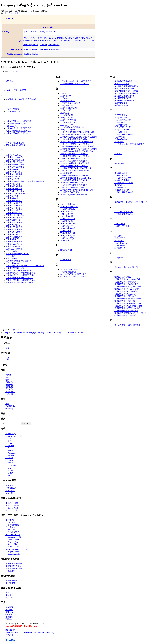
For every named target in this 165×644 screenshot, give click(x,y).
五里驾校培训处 (121, 248)
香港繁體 (9, 385)
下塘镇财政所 (66, 231)
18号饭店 (10, 81)
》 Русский (10, 455)
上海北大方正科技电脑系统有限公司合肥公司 (78, 137)
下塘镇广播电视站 (67, 209)
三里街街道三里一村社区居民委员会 (21, 273)
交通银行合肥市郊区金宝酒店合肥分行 (130, 313)
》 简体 (8, 441)
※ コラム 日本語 (12, 510)
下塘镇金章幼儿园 (67, 233)
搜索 (16, 13)
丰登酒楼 (118, 154)
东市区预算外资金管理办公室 (126, 93)
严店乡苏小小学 (121, 132)
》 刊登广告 (10, 530)
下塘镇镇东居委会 (67, 236)
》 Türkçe (9, 458)
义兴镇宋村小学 (121, 175)
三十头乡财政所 (12, 239)
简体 (7, 377)
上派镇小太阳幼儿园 (68, 108)
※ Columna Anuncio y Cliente (17, 549)
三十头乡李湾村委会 (14, 210)
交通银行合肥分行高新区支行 (126, 311)
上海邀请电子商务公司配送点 (72, 187)
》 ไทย (8, 468)
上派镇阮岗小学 (67, 125)
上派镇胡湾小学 (67, 118)
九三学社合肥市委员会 (124, 212)
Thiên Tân (35, 32)
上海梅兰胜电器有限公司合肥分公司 (75, 163)
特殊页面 (9, 612)
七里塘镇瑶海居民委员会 (16, 124)
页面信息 (9, 619)
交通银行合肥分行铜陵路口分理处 (128, 303)
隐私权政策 (10, 630)
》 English (9, 443)
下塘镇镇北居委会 (67, 238)
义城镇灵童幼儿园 (122, 190)
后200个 (16, 71)
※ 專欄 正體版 (12, 503)
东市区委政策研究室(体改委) (126, 86)
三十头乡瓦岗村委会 (14, 227)
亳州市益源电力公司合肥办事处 (127, 325)
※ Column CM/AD (13, 535)
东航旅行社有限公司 (123, 105)
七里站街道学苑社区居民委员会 (19, 128)
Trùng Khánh (54, 32)
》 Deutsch (10, 448)
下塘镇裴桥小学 (67, 226)
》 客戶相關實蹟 (12, 525)
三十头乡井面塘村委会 (15, 167)
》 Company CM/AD (13, 537)
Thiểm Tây (27, 45)
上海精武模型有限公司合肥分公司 (74, 180)
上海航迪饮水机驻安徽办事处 (72, 183)
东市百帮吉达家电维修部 (125, 96)
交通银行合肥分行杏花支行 (125, 294)
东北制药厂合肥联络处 (124, 81)
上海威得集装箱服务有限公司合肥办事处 (77, 142)
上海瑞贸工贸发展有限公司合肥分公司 (76, 168)
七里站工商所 (11, 126)
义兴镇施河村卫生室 (123, 178)
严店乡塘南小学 (121, 125)
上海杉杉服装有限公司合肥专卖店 (74, 159)
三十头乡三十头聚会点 (15, 160)
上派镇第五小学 (67, 115)
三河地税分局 (11, 258)
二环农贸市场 (120, 224)
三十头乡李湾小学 (13, 208)
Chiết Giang (65, 38)
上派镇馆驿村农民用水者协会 (72, 127)
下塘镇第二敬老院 (67, 224)
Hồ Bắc (41, 40)
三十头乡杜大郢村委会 (15, 215)
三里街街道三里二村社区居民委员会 (21, 275)
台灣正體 (9, 394)
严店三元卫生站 (121, 115)
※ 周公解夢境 (11, 581)
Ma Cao (35, 54)
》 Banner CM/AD (13, 539)
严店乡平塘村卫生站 (123, 127)
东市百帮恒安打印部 (123, 98)
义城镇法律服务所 (122, 188)
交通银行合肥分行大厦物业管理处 (128, 287)
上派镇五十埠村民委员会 (70, 103)
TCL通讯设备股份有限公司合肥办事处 (21, 99)
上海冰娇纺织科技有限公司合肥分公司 (76, 134)
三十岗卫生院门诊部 (14, 246)
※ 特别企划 (10, 527)
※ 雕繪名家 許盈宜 (13, 566)
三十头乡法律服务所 (14, 222)
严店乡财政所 (120, 137)
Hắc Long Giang (54, 45)
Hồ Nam (48, 40)
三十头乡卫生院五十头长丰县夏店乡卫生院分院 (25, 181)
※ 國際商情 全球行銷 (14, 564)
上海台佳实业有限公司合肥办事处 (74, 139)
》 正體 (8, 438)
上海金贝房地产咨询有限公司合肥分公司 (77, 190)
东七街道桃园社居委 (68, 272)
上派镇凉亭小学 (67, 106)
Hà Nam (34, 40)
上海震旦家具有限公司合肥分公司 (74, 195)
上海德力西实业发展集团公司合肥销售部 (77, 151)
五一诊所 (118, 236)
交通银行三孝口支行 (123, 277)
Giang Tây (90, 38)
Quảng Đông (57, 40)
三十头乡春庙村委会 (14, 206)
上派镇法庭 (65, 113)
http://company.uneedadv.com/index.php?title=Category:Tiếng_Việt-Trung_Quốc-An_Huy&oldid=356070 (45, 332)
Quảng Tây (60, 49)
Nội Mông (35, 49)
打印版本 (9, 614)
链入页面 (9, 607)
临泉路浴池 (119, 163)
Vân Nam (91, 40)
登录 (7, 348)
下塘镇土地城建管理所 (69, 207)
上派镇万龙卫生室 (67, 101)
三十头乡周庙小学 (13, 184)
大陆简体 (9, 382)
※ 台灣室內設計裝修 (14, 568)
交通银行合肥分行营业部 (125, 301)
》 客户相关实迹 (12, 532)
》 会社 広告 (11, 544)
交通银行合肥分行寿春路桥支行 (127, 289)
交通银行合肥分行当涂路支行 (126, 291)
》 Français (10, 460)
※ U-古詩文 (10, 493)
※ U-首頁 (9, 485)
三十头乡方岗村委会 (14, 203)
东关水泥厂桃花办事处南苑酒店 (73, 277)
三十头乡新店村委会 (14, 201)
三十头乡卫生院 (12, 179)
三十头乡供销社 (12, 169)
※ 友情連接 (10, 571)
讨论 (7, 360)
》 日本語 (9, 473)
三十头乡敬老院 (12, 198)
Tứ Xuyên (74, 40)
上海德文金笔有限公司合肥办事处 (74, 154)
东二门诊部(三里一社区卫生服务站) (75, 274)
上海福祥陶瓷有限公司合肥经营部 (74, 175)
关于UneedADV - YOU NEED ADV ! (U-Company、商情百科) (30, 633)
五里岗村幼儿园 (121, 243)
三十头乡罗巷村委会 (14, 230)
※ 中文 (8, 593)
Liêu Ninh (40, 38)
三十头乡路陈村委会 (14, 242)
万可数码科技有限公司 (15, 143)
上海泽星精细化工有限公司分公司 (74, 166)
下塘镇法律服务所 (67, 219)
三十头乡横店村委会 (14, 218)
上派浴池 (64, 98)
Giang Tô (56, 38)
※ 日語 (8, 595)
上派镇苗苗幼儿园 (67, 122)
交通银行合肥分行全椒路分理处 (127, 279)
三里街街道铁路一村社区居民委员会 (75, 84)
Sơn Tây (33, 38)
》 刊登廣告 (10, 522)
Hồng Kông (27, 54)
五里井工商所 (120, 238)
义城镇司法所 (120, 185)
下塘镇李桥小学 (67, 216)
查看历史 (9, 409)
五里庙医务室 (120, 246)
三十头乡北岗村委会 (14, 174)
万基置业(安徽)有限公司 (16, 145)
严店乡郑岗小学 (121, 139)
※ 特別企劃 (10, 520)
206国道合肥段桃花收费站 (16, 90)
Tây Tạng (26, 49)
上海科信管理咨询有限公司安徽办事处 (76, 178)
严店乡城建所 (120, 122)
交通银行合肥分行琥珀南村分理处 (128, 299)
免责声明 (9, 635)
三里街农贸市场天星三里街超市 (19, 271)
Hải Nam (66, 40)
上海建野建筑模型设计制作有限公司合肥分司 (78, 149)
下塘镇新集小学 (67, 214)
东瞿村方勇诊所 (121, 103)
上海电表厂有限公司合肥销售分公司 (75, 171)
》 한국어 (9, 463)
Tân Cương (51, 49)
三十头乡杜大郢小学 (14, 213)
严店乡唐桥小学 (121, 118)
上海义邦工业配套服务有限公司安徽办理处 (78, 132)
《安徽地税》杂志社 (14, 111)
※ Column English (12, 508)
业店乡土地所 (66, 260)
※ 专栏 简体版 (12, 505)
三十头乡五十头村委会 (15, 165)
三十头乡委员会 (12, 196)
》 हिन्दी (8, 476)
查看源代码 (10, 406)
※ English (9, 598)
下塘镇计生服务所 (67, 228)
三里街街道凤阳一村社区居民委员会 (21, 280)
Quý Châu (83, 40)
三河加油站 (10, 256)
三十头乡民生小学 (13, 220)
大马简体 (9, 389)
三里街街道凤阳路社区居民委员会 (20, 283)
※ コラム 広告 (12, 542)
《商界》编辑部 (12, 109)
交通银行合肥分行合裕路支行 (126, 284)
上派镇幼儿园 (66, 110)
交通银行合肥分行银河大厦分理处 (128, 306)
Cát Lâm (48, 38)
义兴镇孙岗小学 (121, 173)
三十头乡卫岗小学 (13, 177)
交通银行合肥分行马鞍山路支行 (127, 308)
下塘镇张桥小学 (67, 211)
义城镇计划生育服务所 (124, 192)
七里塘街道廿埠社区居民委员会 (19, 121)
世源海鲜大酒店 (67, 250)
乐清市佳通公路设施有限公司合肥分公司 (131, 202)
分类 (7, 358)
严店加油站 (119, 142)
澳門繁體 (9, 387)
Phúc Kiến (81, 38)
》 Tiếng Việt (11, 465)
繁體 (7, 380)
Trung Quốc (10, 18)
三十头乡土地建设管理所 (16, 193)
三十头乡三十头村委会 (15, 157)
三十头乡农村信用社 (14, 172)
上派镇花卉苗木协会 (68, 120)
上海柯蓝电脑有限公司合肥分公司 (74, 161)
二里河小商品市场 (122, 226)
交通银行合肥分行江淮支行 (125, 296)
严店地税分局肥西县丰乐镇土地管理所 (130, 144)
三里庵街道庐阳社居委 (15, 268)
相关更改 (9, 610)
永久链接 (9, 617)
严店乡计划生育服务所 (124, 134)
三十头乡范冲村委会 (14, 234)
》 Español (10, 446)
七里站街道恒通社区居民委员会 (19, 131)
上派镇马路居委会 (67, 130)
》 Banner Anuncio (13, 554)
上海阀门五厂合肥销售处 (70, 192)
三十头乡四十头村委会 (15, 191)
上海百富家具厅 (67, 173)
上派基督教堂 (66, 96)
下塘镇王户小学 (67, 221)
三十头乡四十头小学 (14, 189)
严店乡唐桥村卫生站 (123, 120)
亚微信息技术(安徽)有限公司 (126, 267)
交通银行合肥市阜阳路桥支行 (126, 315)
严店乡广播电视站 (122, 130)
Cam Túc (35, 45)
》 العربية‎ (9, 470)
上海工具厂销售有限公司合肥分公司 (75, 144)
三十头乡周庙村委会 (14, 186)
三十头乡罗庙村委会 (14, 232)
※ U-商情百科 (11, 488)
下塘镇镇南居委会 (67, 240)
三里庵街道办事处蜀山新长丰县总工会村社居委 (25, 266)
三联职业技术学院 (13, 263)
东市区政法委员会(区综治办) (126, 91)
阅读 (7, 404)
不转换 (8, 375)
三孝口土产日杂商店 (14, 249)
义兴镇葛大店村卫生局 (124, 183)
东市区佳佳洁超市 (122, 84)
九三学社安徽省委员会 (124, 214)
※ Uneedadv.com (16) (14, 436)
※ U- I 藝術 (10, 491)
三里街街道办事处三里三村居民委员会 (76, 81)
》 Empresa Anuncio (13, 552)
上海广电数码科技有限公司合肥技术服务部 (78, 146)
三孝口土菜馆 (11, 251)
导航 (11, 13)
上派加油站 (65, 93)
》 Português (10, 453)
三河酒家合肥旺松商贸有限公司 (19, 261)
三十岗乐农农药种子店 (15, 244)
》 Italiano (9, 451)
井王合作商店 (120, 258)
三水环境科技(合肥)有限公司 (17, 254)
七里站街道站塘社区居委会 (17, 133)
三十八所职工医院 (13, 155)
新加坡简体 (10, 392)
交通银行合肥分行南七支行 (125, 282)
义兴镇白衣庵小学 (122, 180)
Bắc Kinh (26, 32)
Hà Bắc (26, 38)
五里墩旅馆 (119, 241)
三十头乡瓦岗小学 (13, 225)
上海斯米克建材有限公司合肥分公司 (75, 156)
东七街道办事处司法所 (69, 269)
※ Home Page (11, 434)
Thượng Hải (44, 32)
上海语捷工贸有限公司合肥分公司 (74, 185)
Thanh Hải (43, 45)
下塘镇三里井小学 (67, 204)
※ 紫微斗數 (10, 583)
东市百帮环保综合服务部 (125, 101)
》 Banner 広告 (12, 547)
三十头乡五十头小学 (14, 162)
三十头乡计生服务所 (14, 237)
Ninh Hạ (43, 49)
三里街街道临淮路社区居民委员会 (20, 278)
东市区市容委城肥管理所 (125, 89)
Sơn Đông (27, 40)
